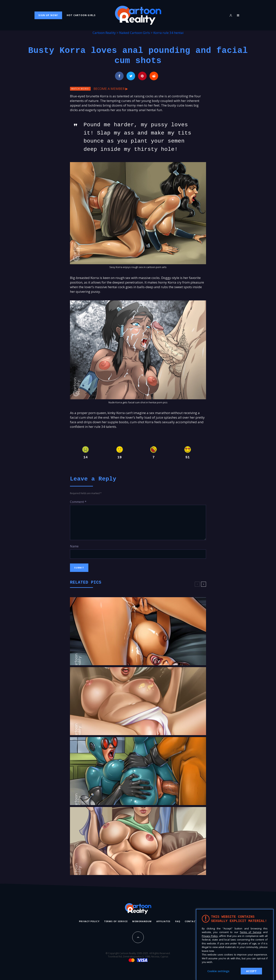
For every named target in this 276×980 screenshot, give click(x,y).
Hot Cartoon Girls (81, 15)
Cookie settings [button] (218, 971)
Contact (191, 921)
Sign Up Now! (48, 15)
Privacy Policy (89, 921)
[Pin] (142, 76)
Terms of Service (116, 921)
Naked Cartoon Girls (135, 33)
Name (74, 546)
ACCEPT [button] (251, 971)
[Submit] (154, 76)
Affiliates (163, 921)
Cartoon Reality (104, 33)
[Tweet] (131, 76)
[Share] (119, 76)
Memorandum (142, 921)
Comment (78, 502)
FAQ (178, 921)
